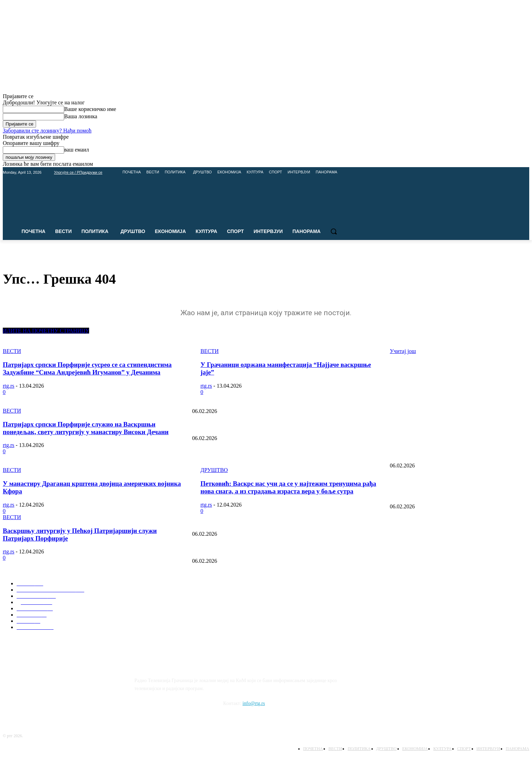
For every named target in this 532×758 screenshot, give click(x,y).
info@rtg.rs (254, 703)
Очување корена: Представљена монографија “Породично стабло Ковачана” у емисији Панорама (292, 427)
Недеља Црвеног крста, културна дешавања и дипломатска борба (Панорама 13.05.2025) (283, 454)
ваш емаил (77, 150)
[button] (334, 231)
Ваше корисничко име (90, 109)
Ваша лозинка (81, 116)
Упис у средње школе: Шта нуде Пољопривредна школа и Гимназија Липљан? (273, 522)
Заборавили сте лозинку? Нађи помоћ (47, 131)
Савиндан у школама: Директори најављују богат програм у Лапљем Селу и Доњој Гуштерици (290, 550)
